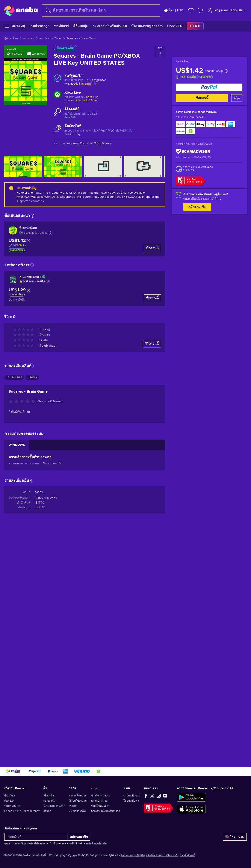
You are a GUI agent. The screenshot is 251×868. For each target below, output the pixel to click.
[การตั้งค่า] (174, 10)
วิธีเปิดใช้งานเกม (78, 801)
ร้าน (15, 39)
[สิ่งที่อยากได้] (191, 10)
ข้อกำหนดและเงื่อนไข (133, 855)
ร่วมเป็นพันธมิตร (100, 806)
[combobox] (101, 10)
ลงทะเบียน (238, 10)
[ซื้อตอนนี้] (209, 87)
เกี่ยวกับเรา (10, 796)
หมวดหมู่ (28, 39)
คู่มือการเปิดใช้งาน (86, 100)
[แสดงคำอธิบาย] (48, 281)
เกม (41, 39)
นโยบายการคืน (77, 811)
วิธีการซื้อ (49, 796)
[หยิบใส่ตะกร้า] (237, 98)
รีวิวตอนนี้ (152, 344)
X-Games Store (30, 277)
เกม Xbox (55, 39)
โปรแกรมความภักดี (54, 806)
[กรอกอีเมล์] (36, 837)
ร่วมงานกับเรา (12, 806)
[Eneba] (21, 10)
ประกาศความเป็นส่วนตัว (70, 844)
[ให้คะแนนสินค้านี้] (23, 402)
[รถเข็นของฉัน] (200, 10)
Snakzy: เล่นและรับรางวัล (106, 811)
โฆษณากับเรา (131, 801)
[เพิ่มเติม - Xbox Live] (57, 95)
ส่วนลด (47, 811)
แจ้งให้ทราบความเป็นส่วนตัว (162, 855)
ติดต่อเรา (9, 801)
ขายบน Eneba (132, 796)
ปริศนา (32, 377)
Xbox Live (92, 97)
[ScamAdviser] (193, 152)
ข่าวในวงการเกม (101, 796)
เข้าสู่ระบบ (217, 10)
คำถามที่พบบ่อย (78, 796)
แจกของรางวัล (99, 801)
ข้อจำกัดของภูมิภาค (86, 84)
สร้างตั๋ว (73, 806)
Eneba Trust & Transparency (22, 811)
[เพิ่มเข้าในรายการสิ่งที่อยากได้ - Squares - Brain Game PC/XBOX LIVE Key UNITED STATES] (160, 52)
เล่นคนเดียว (14, 377)
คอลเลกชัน (49, 801)
